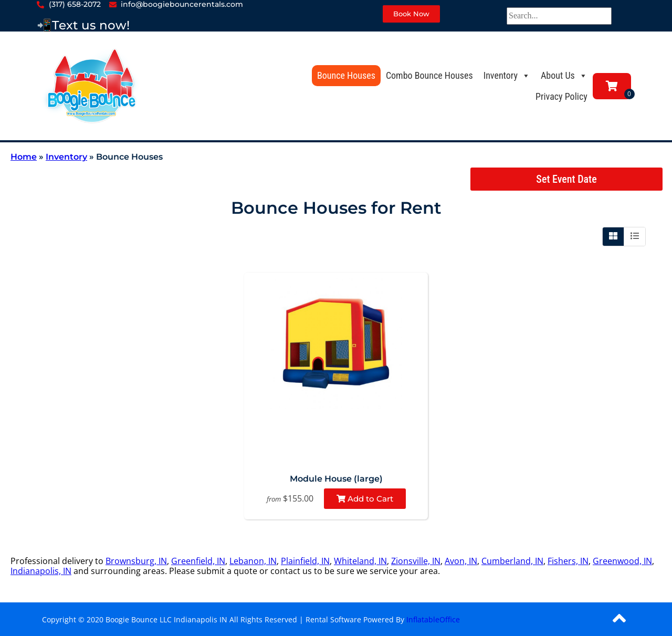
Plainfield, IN (305, 561)
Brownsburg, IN (136, 561)
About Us (564, 75)
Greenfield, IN (198, 561)
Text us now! (91, 25)
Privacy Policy (561, 96)
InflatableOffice (433, 619)
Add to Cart (365, 499)
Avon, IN (461, 561)
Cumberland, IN (512, 561)
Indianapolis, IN (41, 571)
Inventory (507, 75)
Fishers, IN (568, 561)
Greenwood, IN (622, 561)
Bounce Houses (346, 75)
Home (24, 157)
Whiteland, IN (360, 561)
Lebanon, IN (253, 561)
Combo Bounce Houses (429, 75)
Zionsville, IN (416, 561)
